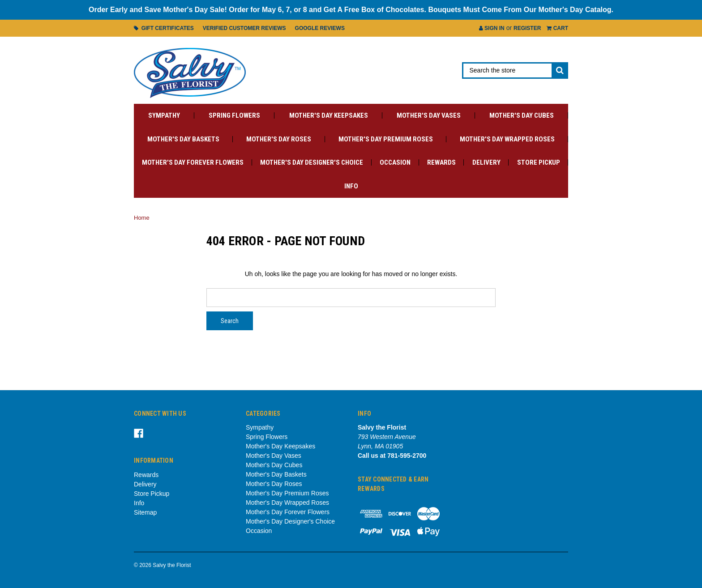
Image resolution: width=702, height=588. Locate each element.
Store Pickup (539, 162)
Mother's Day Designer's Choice (312, 162)
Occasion (395, 162)
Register (527, 28)
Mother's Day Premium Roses (386, 139)
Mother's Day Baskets (183, 139)
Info (351, 186)
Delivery (486, 162)
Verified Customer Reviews (244, 28)
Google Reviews (320, 28)
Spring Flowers (234, 115)
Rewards (441, 162)
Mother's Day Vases (429, 115)
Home (142, 218)
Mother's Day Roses (279, 139)
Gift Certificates (164, 28)
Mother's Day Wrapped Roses (507, 139)
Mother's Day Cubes (522, 115)
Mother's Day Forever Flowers (193, 162)
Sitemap (145, 512)
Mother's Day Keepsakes (329, 115)
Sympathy (164, 115)
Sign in (492, 28)
